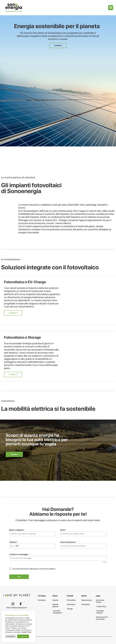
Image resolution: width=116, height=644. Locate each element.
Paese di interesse (68, 542)
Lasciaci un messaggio (19, 554)
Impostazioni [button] (11, 636)
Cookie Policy (26, 632)
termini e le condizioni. (48, 569)
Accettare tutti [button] (23, 636)
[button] (111, 8)
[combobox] (12, 546)
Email (63, 530)
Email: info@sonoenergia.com (17, 608)
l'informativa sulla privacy (29, 569)
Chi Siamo (42, 596)
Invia (19, 577)
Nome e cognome (17, 530)
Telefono (14, 542)
